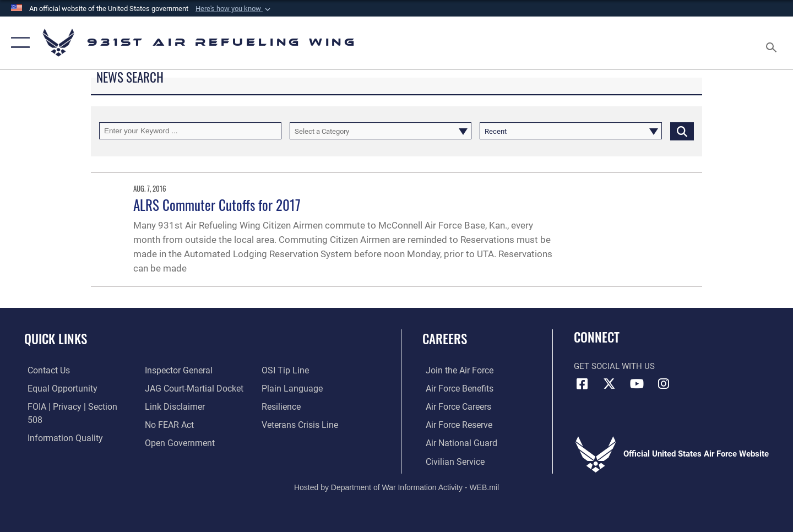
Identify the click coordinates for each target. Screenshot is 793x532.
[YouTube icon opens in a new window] (637, 384)
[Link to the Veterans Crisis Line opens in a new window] (300, 406)
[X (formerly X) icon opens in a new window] (610, 384)
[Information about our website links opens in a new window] (172, 388)
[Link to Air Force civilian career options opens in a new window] (450, 460)
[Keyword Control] (190, 131)
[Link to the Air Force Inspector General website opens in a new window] (57, 442)
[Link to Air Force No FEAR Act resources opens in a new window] (168, 406)
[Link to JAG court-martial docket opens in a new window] (191, 370)
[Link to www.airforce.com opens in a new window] (455, 370)
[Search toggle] (773, 43)
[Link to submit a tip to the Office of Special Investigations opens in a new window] (166, 442)
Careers (445, 339)
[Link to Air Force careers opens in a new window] (455, 406)
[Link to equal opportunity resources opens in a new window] (57, 388)
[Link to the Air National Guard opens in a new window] (456, 442)
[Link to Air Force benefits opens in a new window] (455, 388)
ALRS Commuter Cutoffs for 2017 (217, 205)
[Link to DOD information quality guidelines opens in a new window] (59, 424)
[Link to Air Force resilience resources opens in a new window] (282, 388)
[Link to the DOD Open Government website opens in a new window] (176, 424)
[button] (234, 9)
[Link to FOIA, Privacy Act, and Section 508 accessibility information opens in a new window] (75, 406)
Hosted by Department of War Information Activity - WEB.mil (397, 486)
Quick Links (56, 339)
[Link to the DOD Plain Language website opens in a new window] (290, 370)
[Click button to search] (682, 131)
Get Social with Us (614, 366)
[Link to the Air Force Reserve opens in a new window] (455, 424)
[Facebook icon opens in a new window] (582, 384)
